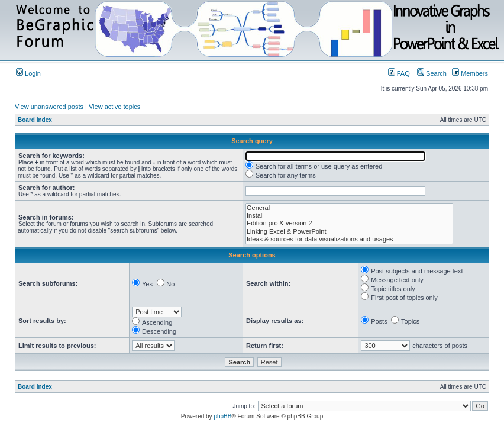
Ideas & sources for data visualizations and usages (349, 239)
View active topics (114, 107)
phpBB (222, 416)
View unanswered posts (49, 107)
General (349, 208)
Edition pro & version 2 (349, 223)
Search (432, 73)
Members (470, 73)
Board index (35, 120)
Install (349, 216)
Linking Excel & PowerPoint (349, 232)
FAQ (399, 73)
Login (28, 73)
